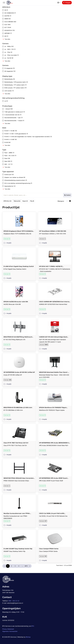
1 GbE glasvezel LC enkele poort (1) (14, 112)
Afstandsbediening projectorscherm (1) (15, 180)
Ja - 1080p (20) (8, 46)
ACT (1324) (7, 27)
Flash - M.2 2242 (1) (9, 156)
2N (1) (5, 10)
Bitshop (28, 637)
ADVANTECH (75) (8, 30)
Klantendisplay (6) (9, 79)
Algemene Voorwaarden (10, 631)
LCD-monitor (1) (8, 91)
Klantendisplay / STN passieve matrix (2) (15, 82)
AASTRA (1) (7, 16)
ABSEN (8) (6, 19)
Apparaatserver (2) (9, 186)
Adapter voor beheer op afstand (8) (14, 177)
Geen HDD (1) (7, 161)
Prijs (32, 201)
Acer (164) (6, 25)
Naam (25, 201)
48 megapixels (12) (9, 71)
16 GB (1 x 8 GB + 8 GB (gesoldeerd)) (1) (15, 134)
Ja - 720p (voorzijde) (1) (11, 55)
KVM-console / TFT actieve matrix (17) (14, 88)
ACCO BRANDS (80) (9, 22)
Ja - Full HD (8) (8, 58)
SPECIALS (8, 201)
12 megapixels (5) (8, 68)
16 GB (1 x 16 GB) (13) (10, 131)
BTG (33, 626)
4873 (26, 566)
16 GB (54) (6, 142)
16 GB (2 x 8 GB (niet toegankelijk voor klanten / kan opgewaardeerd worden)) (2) (27, 137)
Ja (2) (5, 101)
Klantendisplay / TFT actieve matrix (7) (14, 85)
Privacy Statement (8, 629)
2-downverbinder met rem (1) (12, 115)
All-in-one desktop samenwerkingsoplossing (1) (17, 183)
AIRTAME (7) (7, 33)
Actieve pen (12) (8, 174)
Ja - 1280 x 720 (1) (9, 49)
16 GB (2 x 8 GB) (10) (10, 139)
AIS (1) (5, 36)
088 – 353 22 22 (14, 601)
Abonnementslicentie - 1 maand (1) (13, 120)
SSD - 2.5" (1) (7, 164)
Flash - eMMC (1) (8, 153)
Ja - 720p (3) (7, 52)
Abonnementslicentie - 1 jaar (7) (12, 118)
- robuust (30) (8, 109)
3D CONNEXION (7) (9, 13)
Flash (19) (6, 158)
